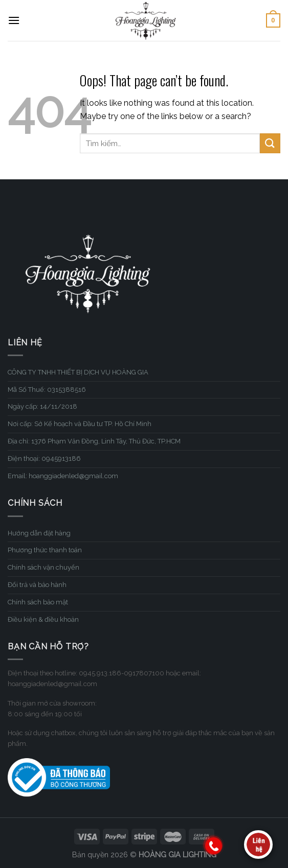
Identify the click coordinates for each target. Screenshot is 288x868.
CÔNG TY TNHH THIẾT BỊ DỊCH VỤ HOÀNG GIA (78, 372)
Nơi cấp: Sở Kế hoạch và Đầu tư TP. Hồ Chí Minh (80, 424)
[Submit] (270, 143)
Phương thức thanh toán (45, 550)
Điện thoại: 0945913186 (44, 459)
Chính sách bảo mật (38, 602)
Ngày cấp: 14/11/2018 (42, 406)
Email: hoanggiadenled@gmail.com (63, 476)
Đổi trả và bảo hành (37, 585)
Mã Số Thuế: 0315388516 (47, 390)
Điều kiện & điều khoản (43, 619)
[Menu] (14, 20)
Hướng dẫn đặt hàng (39, 533)
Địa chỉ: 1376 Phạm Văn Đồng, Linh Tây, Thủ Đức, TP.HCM (94, 441)
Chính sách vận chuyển (43, 567)
